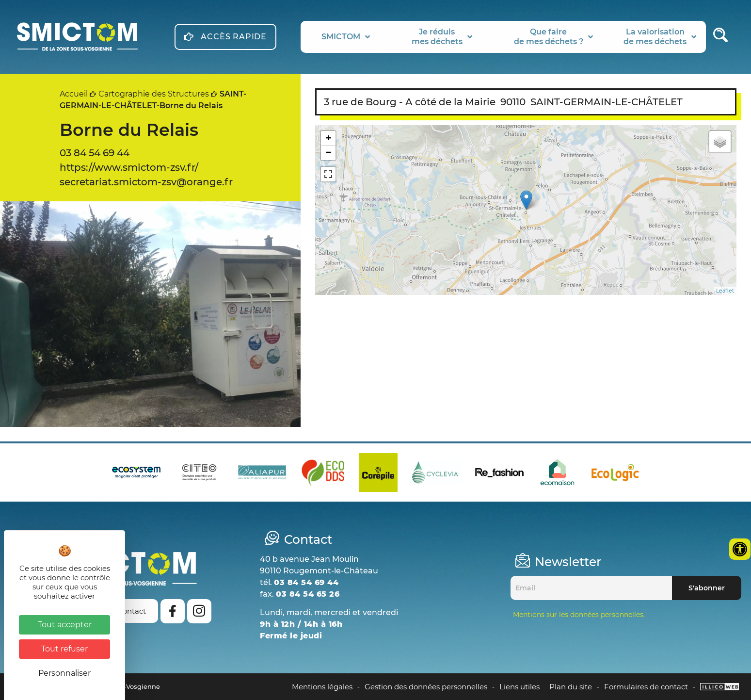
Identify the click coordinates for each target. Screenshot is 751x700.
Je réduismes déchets (442, 37)
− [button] (328, 153)
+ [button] (328, 138)
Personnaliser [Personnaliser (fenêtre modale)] (64, 673)
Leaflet (725, 291)
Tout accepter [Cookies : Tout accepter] (65, 625)
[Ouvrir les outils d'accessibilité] (740, 549)
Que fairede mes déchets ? (553, 37)
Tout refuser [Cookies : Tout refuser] (64, 649)
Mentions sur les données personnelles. (579, 615)
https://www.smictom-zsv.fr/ (129, 167)
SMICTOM (346, 37)
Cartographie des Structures (154, 94)
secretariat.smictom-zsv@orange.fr (146, 182)
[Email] (591, 588)
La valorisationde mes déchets (660, 37)
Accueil (74, 94)
